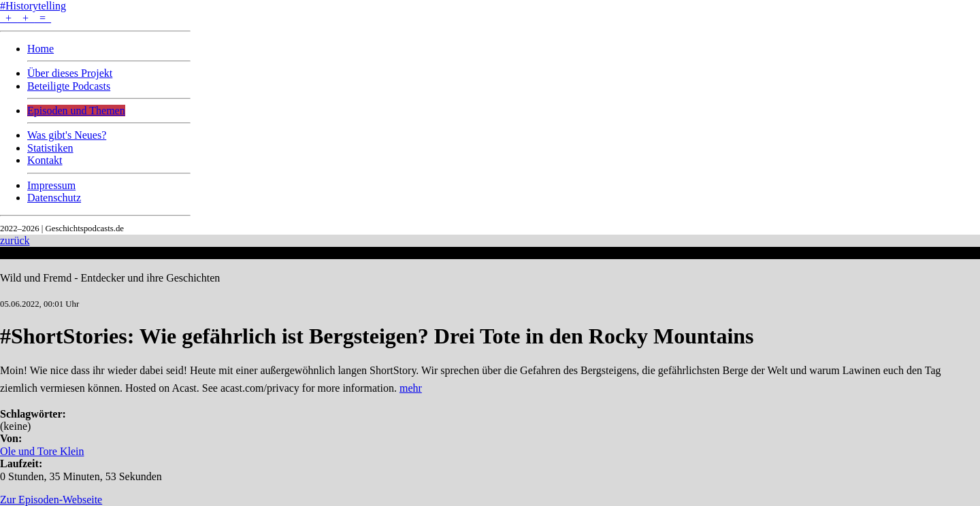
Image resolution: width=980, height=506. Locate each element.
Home (40, 49)
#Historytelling (33, 6)
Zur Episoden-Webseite (51, 500)
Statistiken (50, 148)
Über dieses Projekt (70, 73)
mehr (411, 388)
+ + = (26, 18)
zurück (15, 240)
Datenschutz (54, 198)
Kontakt (45, 160)
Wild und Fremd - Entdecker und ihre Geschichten (110, 278)
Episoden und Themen (76, 111)
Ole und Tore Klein (42, 451)
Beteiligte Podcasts (69, 86)
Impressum (51, 185)
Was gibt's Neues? (67, 135)
